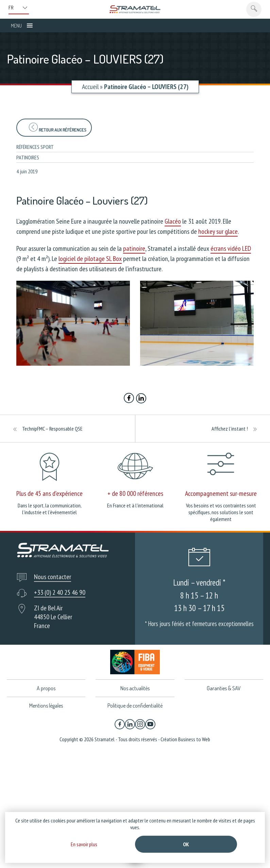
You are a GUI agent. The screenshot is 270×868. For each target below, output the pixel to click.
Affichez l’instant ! (230, 429)
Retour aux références (57, 128)
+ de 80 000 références (135, 493)
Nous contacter (53, 577)
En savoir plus (84, 844)
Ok (186, 844)
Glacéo (173, 221)
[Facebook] (120, 724)
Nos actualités (135, 688)
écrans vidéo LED (231, 248)
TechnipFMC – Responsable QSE (52, 429)
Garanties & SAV (224, 688)
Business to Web (194, 739)
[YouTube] (150, 724)
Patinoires (28, 157)
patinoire (134, 248)
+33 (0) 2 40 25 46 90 (60, 592)
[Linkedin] (130, 724)
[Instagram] (140, 724)
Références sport (35, 147)
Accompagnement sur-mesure (221, 493)
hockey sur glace (218, 231)
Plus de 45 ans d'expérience (49, 493)
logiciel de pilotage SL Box (90, 259)
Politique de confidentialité (135, 706)
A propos (46, 688)
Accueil (90, 87)
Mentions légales (46, 706)
